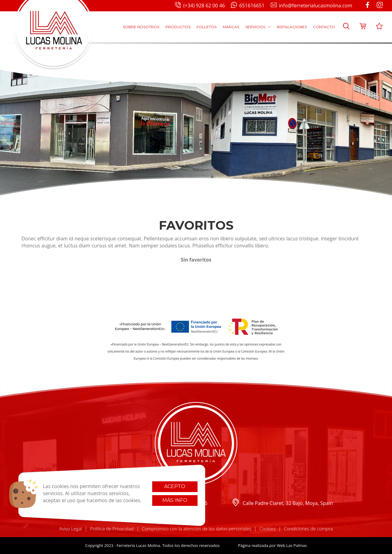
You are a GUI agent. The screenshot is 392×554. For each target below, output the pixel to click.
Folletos (207, 27)
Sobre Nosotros (141, 27)
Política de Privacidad (112, 529)
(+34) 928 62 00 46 (200, 6)
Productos (178, 27)
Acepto (175, 486)
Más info (175, 500)
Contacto (324, 27)
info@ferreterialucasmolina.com (311, 6)
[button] (346, 27)
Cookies (268, 529)
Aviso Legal (70, 529)
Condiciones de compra (308, 529)
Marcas (231, 27)
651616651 (248, 6)
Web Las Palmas (292, 545)
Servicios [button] (258, 27)
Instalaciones (292, 27)
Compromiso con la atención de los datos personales (196, 529)
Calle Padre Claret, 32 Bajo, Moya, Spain (282, 503)
